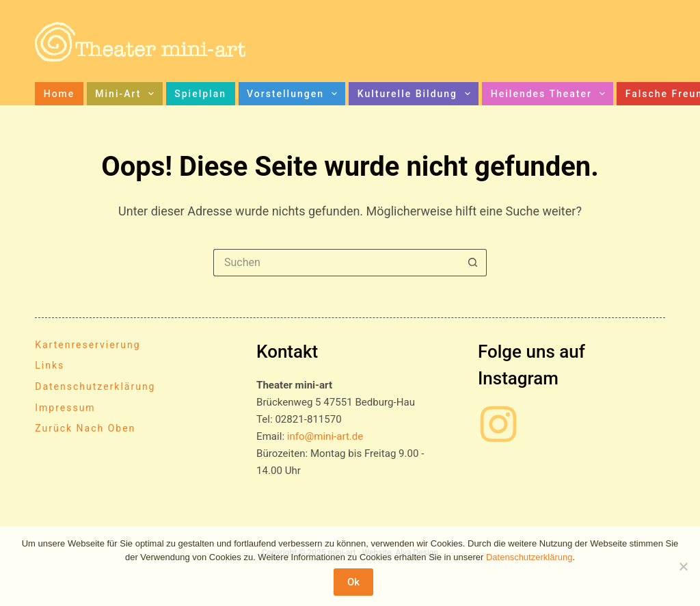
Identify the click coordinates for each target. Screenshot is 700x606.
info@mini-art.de (325, 436)
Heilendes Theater (551, 94)
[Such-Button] (473, 263)
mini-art (127, 94)
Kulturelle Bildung (417, 94)
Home (59, 94)
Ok (353, 582)
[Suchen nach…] (336, 263)
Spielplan (200, 94)
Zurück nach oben (85, 428)
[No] (683, 566)
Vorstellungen (295, 94)
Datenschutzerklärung (95, 386)
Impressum (65, 408)
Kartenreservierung (87, 345)
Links (50, 365)
